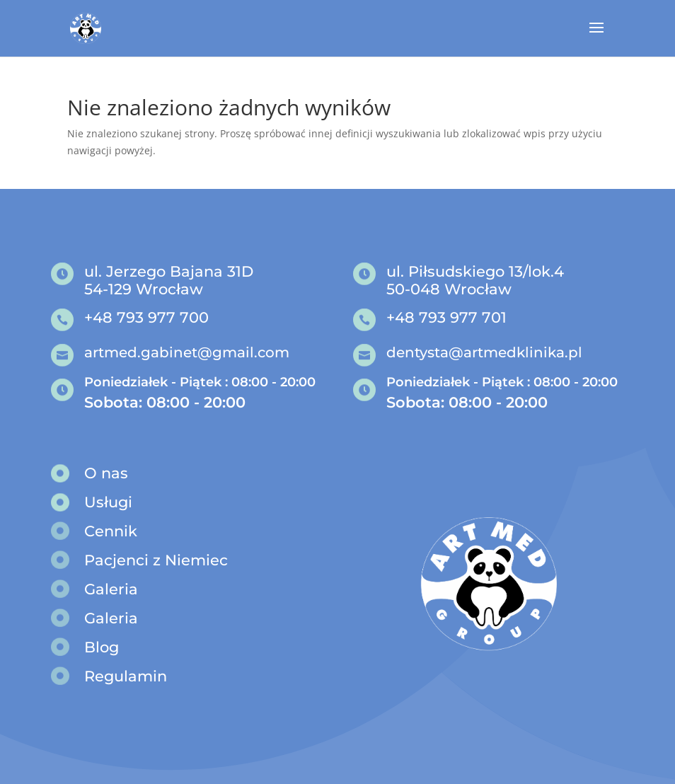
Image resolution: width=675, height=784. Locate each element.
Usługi (108, 502)
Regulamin (126, 676)
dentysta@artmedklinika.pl (484, 352)
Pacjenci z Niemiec (156, 560)
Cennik (111, 531)
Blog (102, 647)
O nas (106, 473)
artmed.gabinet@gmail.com (187, 352)
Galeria (111, 589)
